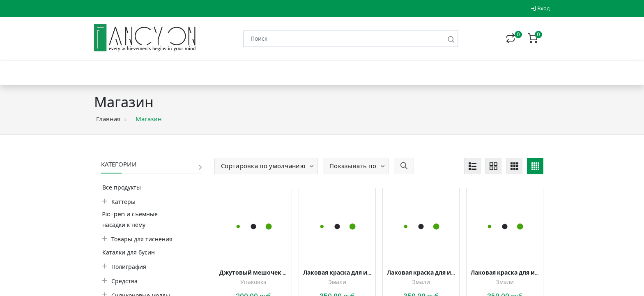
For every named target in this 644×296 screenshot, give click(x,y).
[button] (266, 166)
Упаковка (253, 282)
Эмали (337, 282)
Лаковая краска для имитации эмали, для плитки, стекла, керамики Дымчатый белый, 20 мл (337, 273)
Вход (540, 8)
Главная (108, 119)
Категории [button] (119, 164)
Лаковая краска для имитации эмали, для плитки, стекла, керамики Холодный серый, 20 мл (421, 273)
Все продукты (122, 187)
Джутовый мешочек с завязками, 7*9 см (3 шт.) (253, 273)
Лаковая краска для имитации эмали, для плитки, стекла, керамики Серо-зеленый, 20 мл (505, 273)
